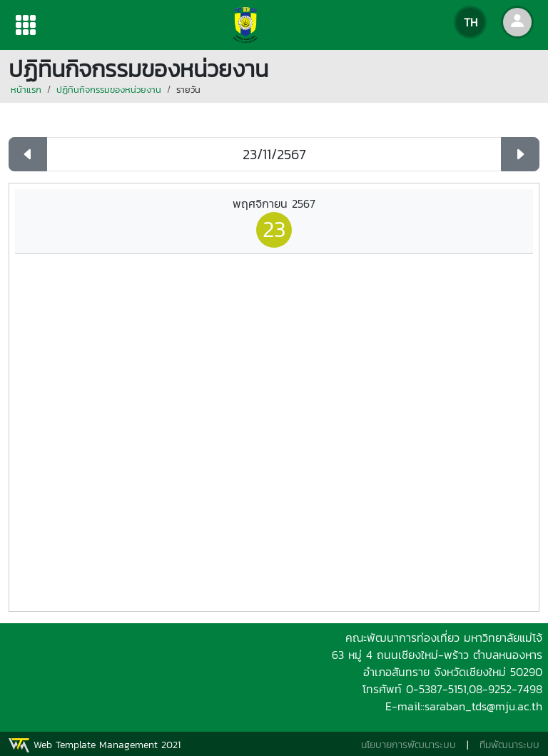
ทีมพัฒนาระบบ (509, 745)
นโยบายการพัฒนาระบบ (409, 745)
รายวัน (188, 90)
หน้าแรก (26, 90)
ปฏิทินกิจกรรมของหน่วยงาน (109, 90)
